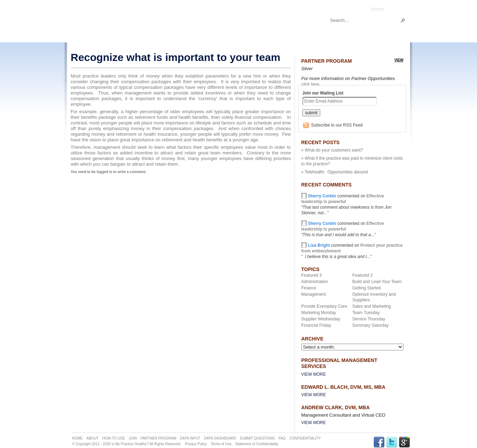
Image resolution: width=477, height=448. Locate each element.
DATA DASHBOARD (220, 438)
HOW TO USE (114, 438)
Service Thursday (369, 319)
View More (314, 374)
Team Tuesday (366, 313)
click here (310, 84)
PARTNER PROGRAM (158, 438)
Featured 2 (363, 275)
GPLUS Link (404, 442)
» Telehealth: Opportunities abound (334, 172)
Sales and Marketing (371, 306)
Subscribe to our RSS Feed (337, 125)
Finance (309, 288)
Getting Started (367, 288)
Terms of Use (221, 444)
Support (377, 9)
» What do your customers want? (332, 150)
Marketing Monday (319, 313)
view (399, 60)
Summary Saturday (370, 325)
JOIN (133, 438)
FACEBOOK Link (379, 442)
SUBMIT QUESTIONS (257, 438)
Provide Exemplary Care (324, 306)
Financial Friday (316, 325)
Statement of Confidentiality (257, 444)
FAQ (282, 438)
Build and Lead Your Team (377, 282)
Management (314, 294)
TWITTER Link (392, 442)
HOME (78, 438)
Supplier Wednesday (321, 319)
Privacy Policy (196, 444)
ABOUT (92, 438)
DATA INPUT (190, 438)
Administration (315, 282)
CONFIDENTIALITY (305, 438)
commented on (343, 229)
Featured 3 (311, 275)
